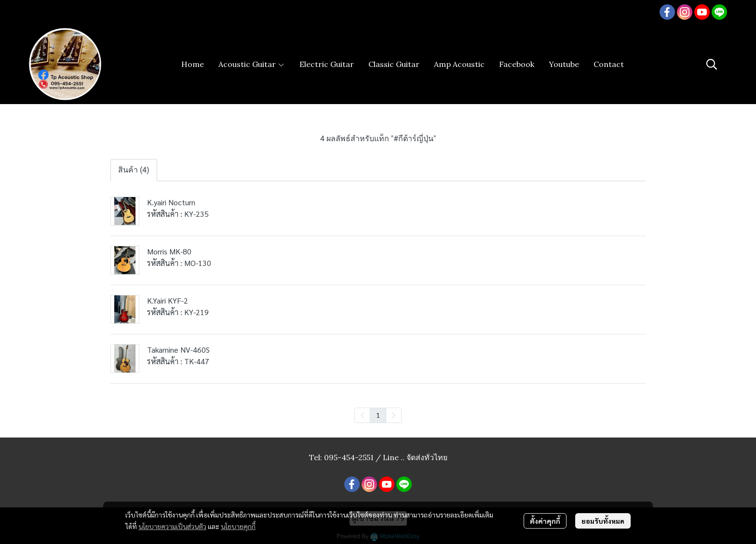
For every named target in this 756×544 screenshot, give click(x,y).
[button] (712, 64)
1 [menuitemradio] (378, 415)
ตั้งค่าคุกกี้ (545, 521)
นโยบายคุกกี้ (238, 526)
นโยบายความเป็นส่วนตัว (172, 526)
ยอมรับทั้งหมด (603, 521)
